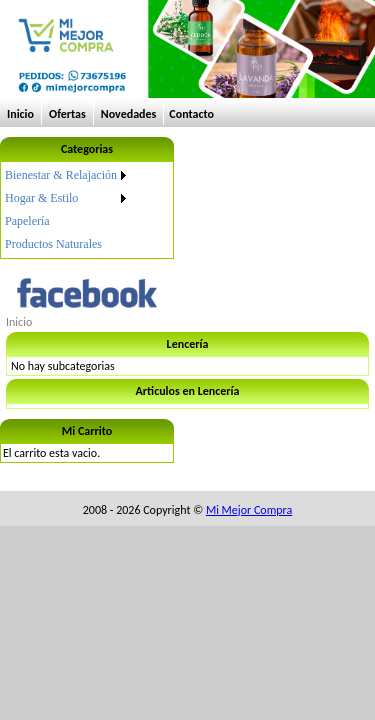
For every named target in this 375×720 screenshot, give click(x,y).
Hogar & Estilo (41, 198)
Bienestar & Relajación (61, 175)
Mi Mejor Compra (249, 510)
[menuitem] (67, 175)
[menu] (67, 210)
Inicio (20, 114)
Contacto (191, 114)
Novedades (129, 114)
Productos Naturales (53, 244)
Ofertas (67, 114)
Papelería (27, 221)
